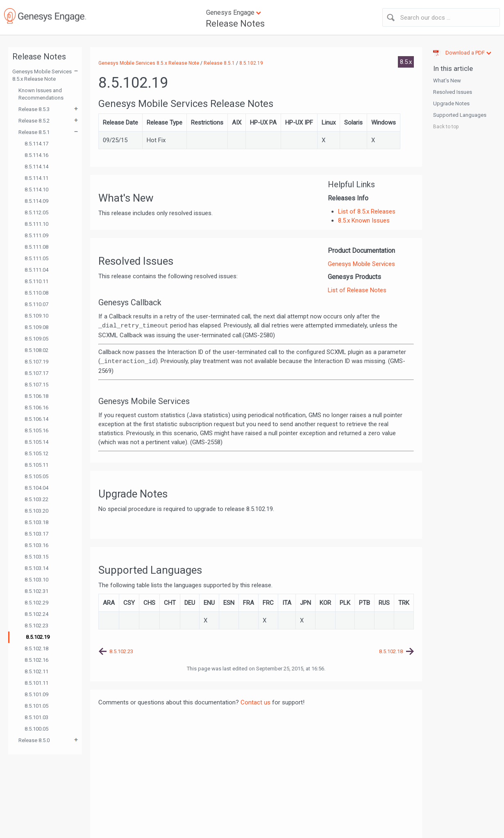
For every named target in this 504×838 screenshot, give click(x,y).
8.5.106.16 (36, 408)
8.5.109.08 (36, 327)
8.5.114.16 (36, 155)
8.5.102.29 (36, 603)
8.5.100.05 (36, 729)
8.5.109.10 (36, 316)
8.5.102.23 (36, 626)
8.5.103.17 (36, 534)
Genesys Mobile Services (361, 264)
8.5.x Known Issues (364, 220)
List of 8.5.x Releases (367, 211)
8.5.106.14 (36, 419)
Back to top (446, 127)
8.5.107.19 (36, 362)
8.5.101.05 (36, 706)
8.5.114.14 (36, 167)
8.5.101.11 (36, 683)
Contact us (255, 702)
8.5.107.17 (36, 373)
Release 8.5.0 (34, 740)
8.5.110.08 (36, 293)
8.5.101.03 (36, 717)
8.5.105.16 (36, 430)
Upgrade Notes (451, 103)
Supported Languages (460, 115)
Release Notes (235, 24)
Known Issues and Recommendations (41, 94)
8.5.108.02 (36, 350)
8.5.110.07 (36, 304)
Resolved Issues (453, 92)
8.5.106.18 (36, 396)
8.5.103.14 (36, 568)
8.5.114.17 (36, 144)
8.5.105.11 (36, 465)
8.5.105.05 (36, 476)
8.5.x (406, 62)
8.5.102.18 (36, 648)
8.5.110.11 (36, 281)
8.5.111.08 (36, 247)
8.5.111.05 (36, 258)
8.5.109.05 (36, 339)
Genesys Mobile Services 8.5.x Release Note (42, 75)
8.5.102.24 (36, 614)
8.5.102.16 (36, 660)
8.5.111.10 (36, 224)
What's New (447, 81)
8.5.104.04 (36, 488)
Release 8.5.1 (34, 132)
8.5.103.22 (36, 499)
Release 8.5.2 (34, 121)
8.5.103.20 (36, 511)
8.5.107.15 (36, 385)
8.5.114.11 (36, 178)
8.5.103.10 (36, 580)
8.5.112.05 (36, 212)
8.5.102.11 (36, 671)
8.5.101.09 (36, 694)
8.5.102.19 (38, 637)
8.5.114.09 (36, 201)
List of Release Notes (357, 290)
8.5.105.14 (36, 442)
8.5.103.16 (36, 545)
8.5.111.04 (36, 270)
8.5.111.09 (36, 235)
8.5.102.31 (36, 591)
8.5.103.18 (36, 522)
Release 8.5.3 (34, 109)
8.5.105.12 (36, 453)
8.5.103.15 (36, 557)
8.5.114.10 (36, 190)
